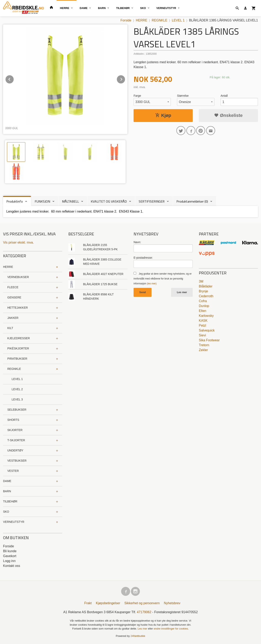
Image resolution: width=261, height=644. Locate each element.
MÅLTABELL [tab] (70, 201)
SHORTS (13, 420)
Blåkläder (206, 286)
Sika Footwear (209, 340)
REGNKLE (14, 369)
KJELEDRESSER (19, 338)
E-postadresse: (143, 258)
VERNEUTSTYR (166, 8)
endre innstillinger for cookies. (171, 629)
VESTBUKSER (17, 461)
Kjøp (163, 115)
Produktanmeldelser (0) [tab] (192, 201)
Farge (137, 96)
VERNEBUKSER (18, 277)
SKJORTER (15, 430)
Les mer (182, 292)
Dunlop (204, 306)
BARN (102, 8)
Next (125, 79)
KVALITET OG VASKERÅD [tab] (109, 201)
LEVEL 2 (17, 389)
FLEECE (13, 287)
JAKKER (13, 318)
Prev (14, 79)
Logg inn (9, 561)
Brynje (203, 291)
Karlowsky (206, 316)
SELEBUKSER (17, 410)
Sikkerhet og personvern (142, 603)
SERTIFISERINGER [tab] (152, 201)
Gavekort (10, 556)
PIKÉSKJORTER (18, 348)
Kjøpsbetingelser (108, 603)
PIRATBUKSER (17, 359)
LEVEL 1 (17, 379)
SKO (143, 8)
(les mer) (152, 284)
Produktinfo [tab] (15, 201)
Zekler (203, 350)
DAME (84, 8)
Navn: (137, 242)
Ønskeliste (228, 115)
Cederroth (206, 296)
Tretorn (204, 345)
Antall (224, 96)
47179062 (144, 612)
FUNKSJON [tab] (42, 201)
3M (201, 281)
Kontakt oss (12, 566)
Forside (126, 20)
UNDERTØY (15, 450)
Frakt (88, 603)
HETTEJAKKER (18, 308)
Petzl (202, 325)
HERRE (65, 8)
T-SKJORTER (16, 440)
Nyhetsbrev (172, 603)
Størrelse (183, 96)
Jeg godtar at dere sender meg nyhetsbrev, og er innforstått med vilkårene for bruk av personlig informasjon (163, 279)
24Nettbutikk (138, 636)
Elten (202, 311)
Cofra (203, 301)
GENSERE (14, 297)
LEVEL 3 (17, 399)
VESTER (13, 471)
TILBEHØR (123, 8)
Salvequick (207, 330)
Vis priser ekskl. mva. (18, 242)
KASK (203, 321)
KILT (10, 328)
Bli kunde (10, 551)
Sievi (202, 335)
